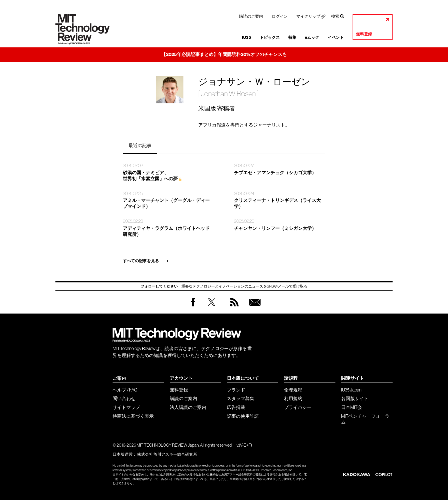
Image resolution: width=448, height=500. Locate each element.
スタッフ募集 (241, 398)
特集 (292, 38)
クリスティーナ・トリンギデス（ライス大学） (277, 203)
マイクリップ (308, 16)
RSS (233, 308)
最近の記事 (140, 145)
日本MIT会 (352, 407)
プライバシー (298, 407)
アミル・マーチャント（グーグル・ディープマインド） (166, 203)
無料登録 (364, 34)
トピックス (270, 38)
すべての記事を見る (141, 261)
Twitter (212, 308)
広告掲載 (236, 407)
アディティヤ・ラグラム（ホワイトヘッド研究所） (166, 231)
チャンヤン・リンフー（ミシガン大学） (275, 228)
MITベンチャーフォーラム (365, 419)
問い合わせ (124, 398)
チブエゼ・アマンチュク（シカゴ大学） (275, 173)
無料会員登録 (254, 308)
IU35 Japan (351, 390)
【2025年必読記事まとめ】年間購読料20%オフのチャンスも (224, 54)
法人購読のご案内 (188, 407)
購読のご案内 (251, 16)
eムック (312, 38)
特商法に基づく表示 (133, 416)
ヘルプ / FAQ (125, 390)
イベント (336, 38)
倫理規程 (293, 390)
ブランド (236, 390)
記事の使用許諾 (243, 416)
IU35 (247, 38)
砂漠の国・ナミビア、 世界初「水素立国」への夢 (150, 176)
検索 (335, 16)
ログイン (280, 16)
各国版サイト (355, 398)
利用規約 (293, 398)
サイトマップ (126, 407)
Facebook (193, 306)
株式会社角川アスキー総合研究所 (167, 454)
